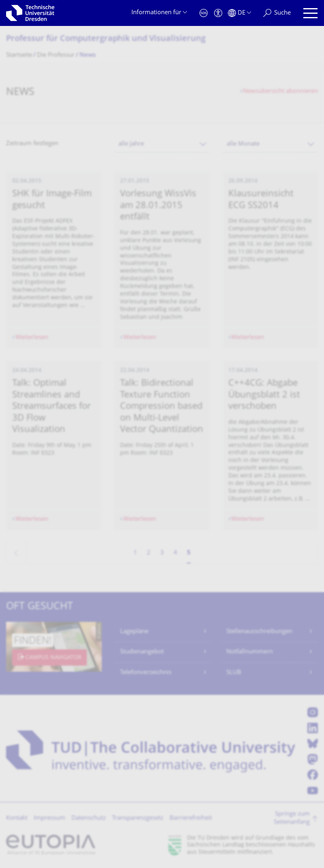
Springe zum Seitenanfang (292, 818)
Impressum (49, 818)
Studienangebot (142, 652)
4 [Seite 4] (175, 553)
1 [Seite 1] (135, 553)
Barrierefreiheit (191, 818)
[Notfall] (204, 13)
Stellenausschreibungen (259, 632)
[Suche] (277, 13)
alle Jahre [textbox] (131, 144)
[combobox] (162, 144)
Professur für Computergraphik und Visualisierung (106, 39)
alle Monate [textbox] (243, 144)
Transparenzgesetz (138, 818)
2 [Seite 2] (149, 553)
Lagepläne (134, 632)
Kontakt (17, 818)
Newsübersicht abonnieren (280, 91)
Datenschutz (89, 818)
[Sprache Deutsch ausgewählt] (239, 13)
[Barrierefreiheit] (218, 13)
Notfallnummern (250, 652)
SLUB (234, 673)
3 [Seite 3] (162, 553)
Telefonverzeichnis (146, 673)
